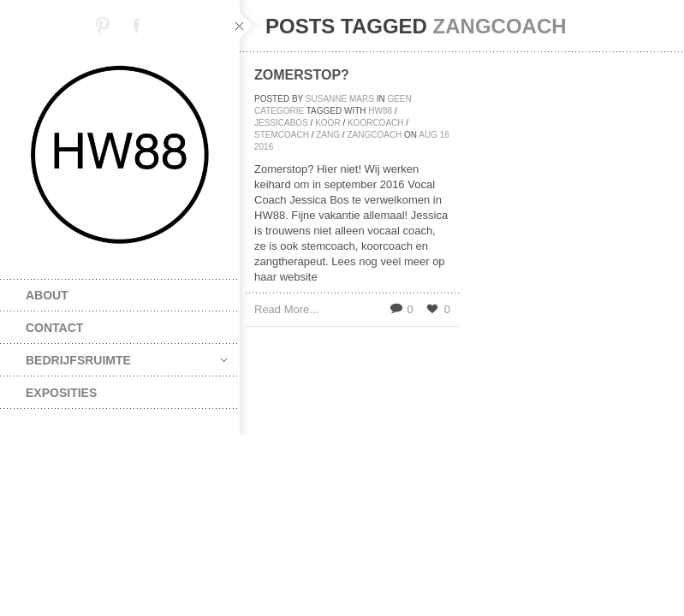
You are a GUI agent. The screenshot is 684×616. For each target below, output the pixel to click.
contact (54, 328)
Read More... (286, 309)
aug (428, 135)
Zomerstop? (302, 75)
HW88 (380, 111)
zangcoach (374, 135)
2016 (264, 147)
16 (445, 135)
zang (328, 135)
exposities (61, 393)
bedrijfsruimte (126, 360)
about (47, 295)
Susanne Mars (340, 99)
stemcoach (282, 135)
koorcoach (376, 123)
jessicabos (281, 123)
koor (327, 123)
